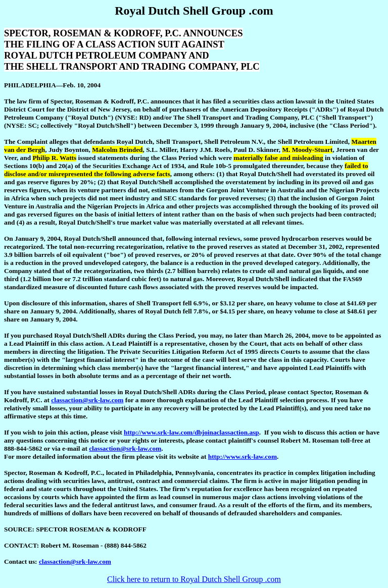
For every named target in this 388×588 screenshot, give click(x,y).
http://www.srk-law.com (243, 457)
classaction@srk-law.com (87, 400)
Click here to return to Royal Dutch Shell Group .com (194, 579)
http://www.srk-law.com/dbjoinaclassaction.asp (191, 432)
